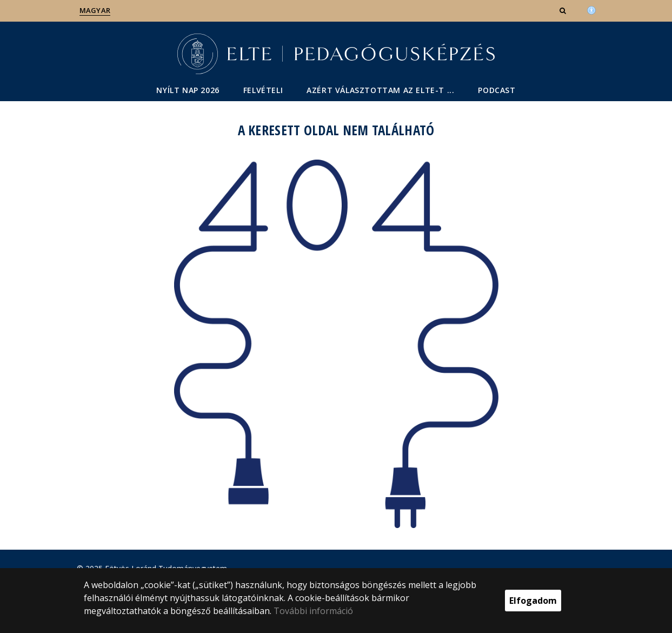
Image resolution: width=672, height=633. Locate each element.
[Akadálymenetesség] (591, 9)
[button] (564, 10)
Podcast (497, 90)
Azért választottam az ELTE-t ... (380, 90)
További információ (313, 611)
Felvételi (263, 90)
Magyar (95, 10)
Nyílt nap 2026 (188, 90)
